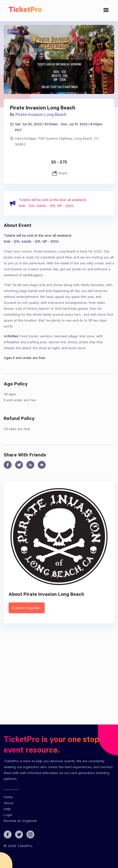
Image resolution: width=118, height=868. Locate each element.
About (9, 804)
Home (8, 798)
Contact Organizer (27, 609)
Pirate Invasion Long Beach (41, 115)
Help (7, 810)
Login (8, 815)
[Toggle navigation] (106, 11)
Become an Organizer (20, 821)
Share (59, 173)
